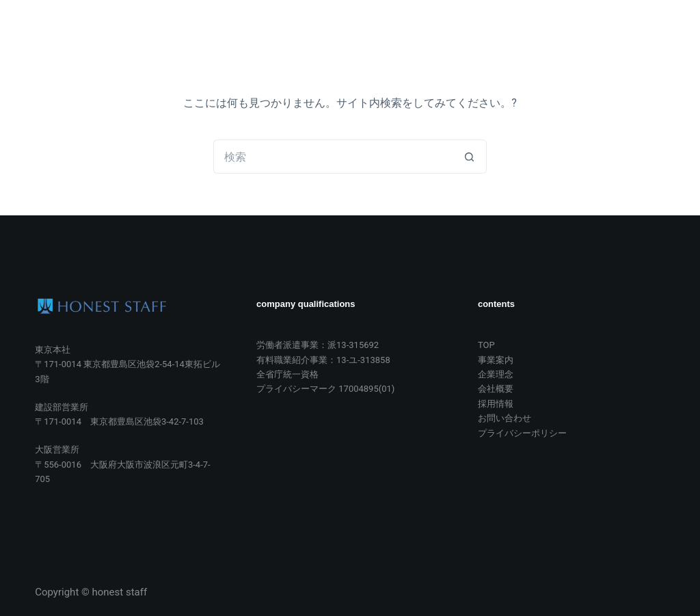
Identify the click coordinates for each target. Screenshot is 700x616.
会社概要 (439, 37)
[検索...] (333, 157)
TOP (233, 37)
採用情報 (511, 37)
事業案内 (295, 37)
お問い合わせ (593, 37)
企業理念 (367, 37)
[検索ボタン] (470, 157)
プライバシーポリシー (522, 433)
